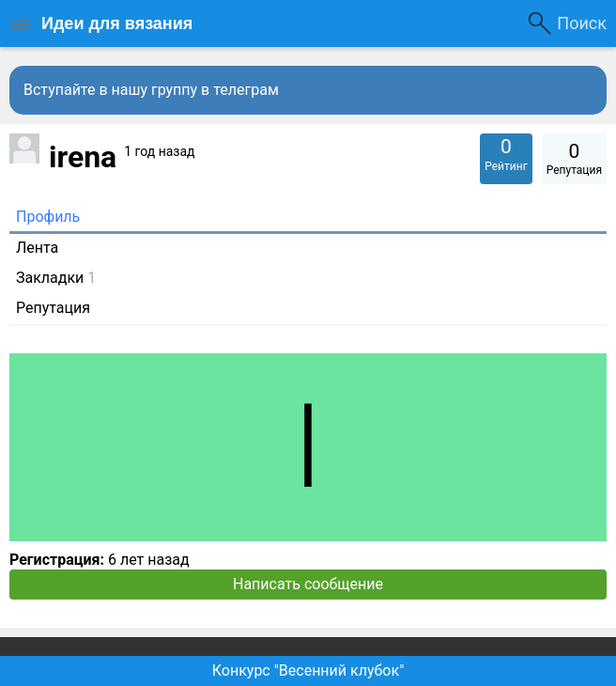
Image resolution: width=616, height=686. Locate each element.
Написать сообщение (308, 584)
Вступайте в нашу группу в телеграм (151, 90)
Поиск (582, 23)
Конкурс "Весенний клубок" (308, 670)
